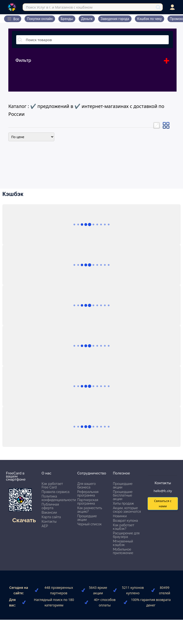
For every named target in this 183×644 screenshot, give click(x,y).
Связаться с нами (163, 503)
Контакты (49, 522)
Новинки (120, 516)
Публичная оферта (50, 506)
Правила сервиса (56, 492)
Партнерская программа (88, 502)
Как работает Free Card (52, 485)
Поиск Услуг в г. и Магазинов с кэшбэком (59, 7)
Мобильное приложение (123, 551)
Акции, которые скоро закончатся (127, 510)
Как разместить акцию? (90, 510)
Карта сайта (51, 517)
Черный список (89, 524)
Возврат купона (125, 521)
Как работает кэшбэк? (124, 527)
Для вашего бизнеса (86, 485)
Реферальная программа (88, 494)
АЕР (45, 526)
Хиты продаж (124, 503)
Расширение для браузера (126, 535)
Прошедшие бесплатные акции (123, 495)
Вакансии (49, 512)
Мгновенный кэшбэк (123, 543)
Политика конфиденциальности (59, 498)
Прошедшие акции (87, 518)
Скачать (24, 520)
